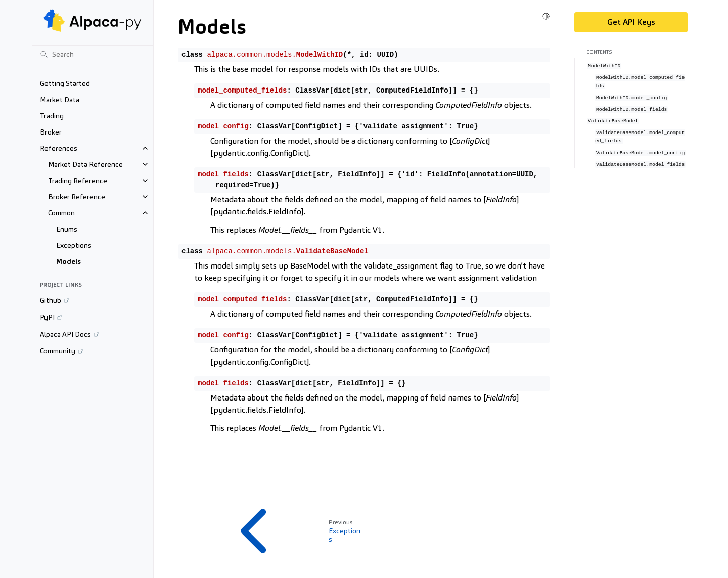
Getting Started (65, 83)
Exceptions (74, 245)
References (59, 148)
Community (58, 351)
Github (51, 300)
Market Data (60, 100)
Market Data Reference (85, 164)
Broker (51, 132)
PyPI (47, 317)
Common (61, 213)
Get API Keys (631, 22)
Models (69, 261)
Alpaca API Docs (65, 334)
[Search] (93, 54)
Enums (67, 229)
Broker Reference (77, 197)
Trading (52, 116)
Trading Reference (78, 181)
